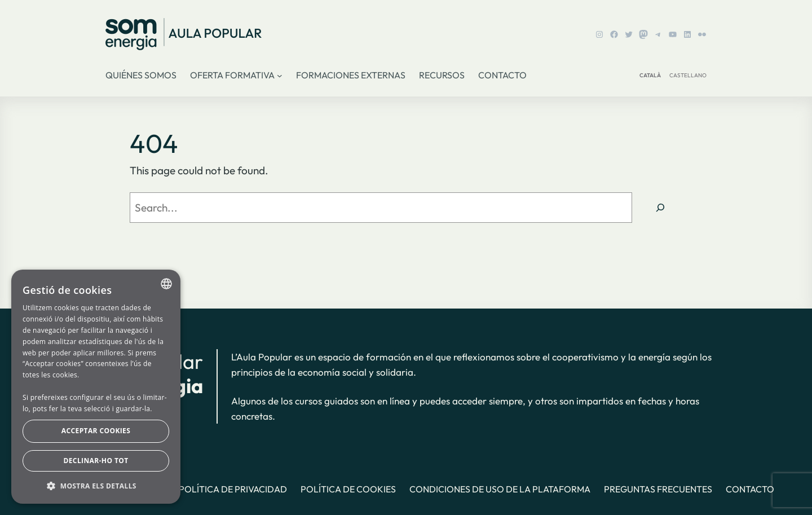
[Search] (660, 207)
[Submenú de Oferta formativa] (280, 76)
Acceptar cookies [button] (96, 431)
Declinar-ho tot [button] (96, 461)
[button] (96, 486)
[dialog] (96, 387)
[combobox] (166, 284)
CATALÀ (650, 75)
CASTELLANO (688, 75)
